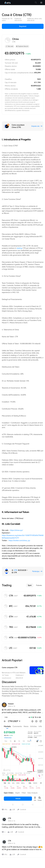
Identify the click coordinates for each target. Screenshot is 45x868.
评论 (6, 810)
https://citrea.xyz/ (16, 530)
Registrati (23, 26)
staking (19, 248)
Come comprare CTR (10, 668)
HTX (16, 570)
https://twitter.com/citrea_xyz (19, 540)
